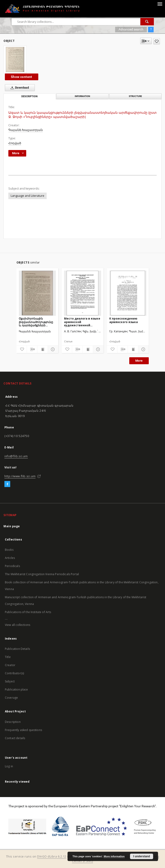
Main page (12, 526)
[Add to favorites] (157, 41)
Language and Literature (27, 196)
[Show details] (52, 349)
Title (8, 657)
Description (13, 722)
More (139, 361)
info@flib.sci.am (16, 456)
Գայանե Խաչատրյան (26, 130)
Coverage (11, 698)
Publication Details (17, 649)
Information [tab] (82, 96)
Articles (10, 558)
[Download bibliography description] (32, 349)
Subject (10, 681)
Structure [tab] (135, 96)
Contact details (15, 738)
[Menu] (160, 4)
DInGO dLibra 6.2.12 (52, 856)
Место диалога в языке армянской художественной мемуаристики (82, 322)
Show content (22, 77)
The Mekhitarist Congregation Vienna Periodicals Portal (42, 574)
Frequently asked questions (23, 730)
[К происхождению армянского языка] (128, 293)
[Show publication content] (42, 349)
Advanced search (131, 29)
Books (9, 550)
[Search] (147, 22)
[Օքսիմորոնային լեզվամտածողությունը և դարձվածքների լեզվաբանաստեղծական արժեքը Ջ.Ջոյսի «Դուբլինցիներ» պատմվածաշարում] (37, 293)
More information (114, 856)
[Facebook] (7, 484)
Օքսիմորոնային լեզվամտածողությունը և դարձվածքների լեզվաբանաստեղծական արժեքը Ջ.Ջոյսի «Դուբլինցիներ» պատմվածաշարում (37, 322)
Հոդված (15, 143)
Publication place (16, 689)
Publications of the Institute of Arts (28, 612)
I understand (142, 856)
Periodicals (12, 566)
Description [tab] (29, 96)
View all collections (18, 625)
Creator (10, 665)
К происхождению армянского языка (124, 320)
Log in (9, 766)
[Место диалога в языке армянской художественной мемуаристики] (83, 293)
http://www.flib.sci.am (20, 476)
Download (19, 88)
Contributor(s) (14, 673)
